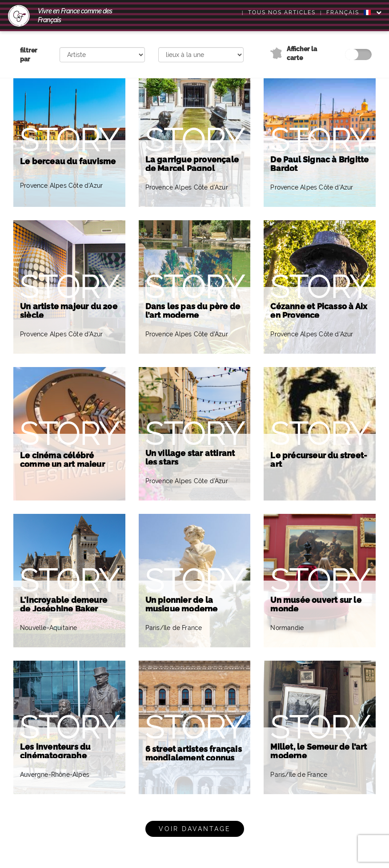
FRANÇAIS (349, 12)
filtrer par (29, 55)
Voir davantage (195, 829)
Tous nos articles (282, 12)
